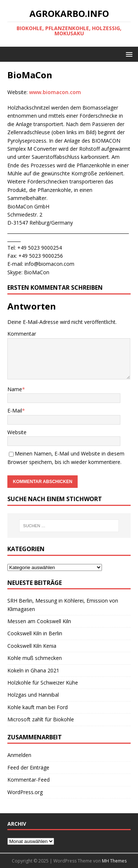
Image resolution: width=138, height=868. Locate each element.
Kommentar (22, 334)
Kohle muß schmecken (35, 658)
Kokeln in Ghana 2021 (33, 670)
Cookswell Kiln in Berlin (35, 633)
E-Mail (15, 410)
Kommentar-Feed (29, 780)
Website (17, 432)
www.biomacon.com (55, 92)
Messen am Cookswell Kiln (39, 621)
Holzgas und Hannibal (33, 695)
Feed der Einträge (28, 767)
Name (15, 389)
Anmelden (19, 755)
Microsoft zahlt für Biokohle (41, 719)
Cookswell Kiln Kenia (32, 646)
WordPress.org (25, 792)
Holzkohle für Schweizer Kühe (43, 683)
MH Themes (114, 861)
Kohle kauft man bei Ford (38, 707)
